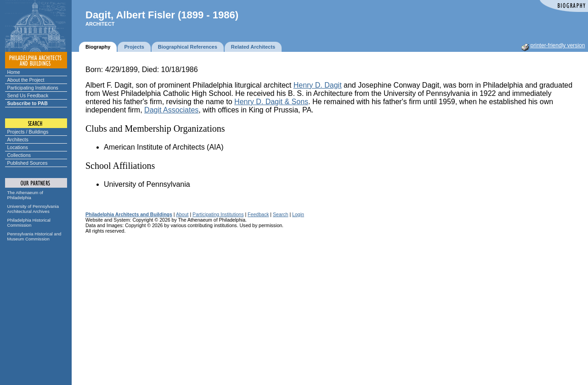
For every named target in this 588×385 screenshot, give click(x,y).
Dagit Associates (171, 110)
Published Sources (28, 163)
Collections (19, 155)
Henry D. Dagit (318, 85)
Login (298, 214)
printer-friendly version (558, 45)
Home (14, 72)
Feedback (258, 214)
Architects (18, 139)
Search (280, 214)
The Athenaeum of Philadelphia (25, 195)
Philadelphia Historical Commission (29, 223)
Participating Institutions (33, 88)
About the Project (26, 80)
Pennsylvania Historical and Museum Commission (34, 236)
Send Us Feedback (28, 95)
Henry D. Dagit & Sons (271, 102)
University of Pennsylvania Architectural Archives (33, 209)
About (182, 214)
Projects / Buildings (28, 132)
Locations (18, 147)
